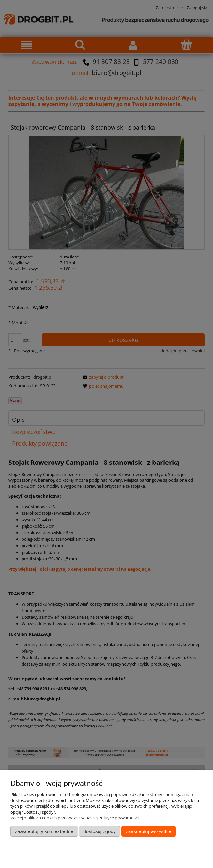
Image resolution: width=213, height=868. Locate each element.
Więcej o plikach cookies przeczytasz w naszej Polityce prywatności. (75, 818)
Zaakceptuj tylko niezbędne (44, 831)
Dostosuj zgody (99, 831)
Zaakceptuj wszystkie (149, 831)
